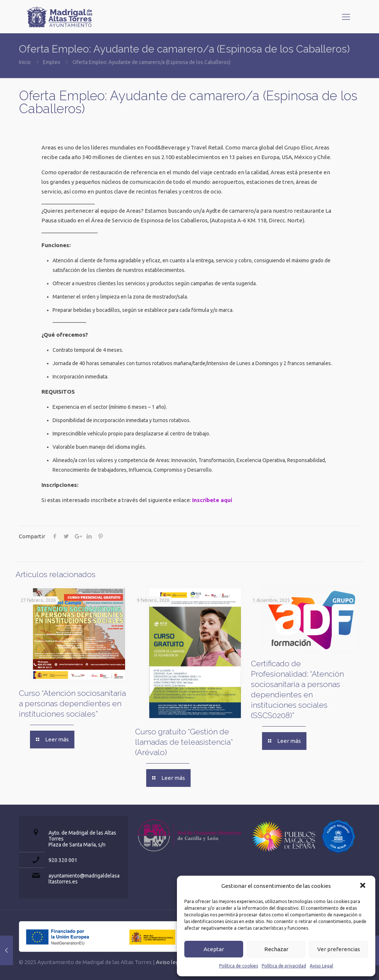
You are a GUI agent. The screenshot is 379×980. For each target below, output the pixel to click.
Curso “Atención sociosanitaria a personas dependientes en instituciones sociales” (72, 703)
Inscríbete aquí (212, 500)
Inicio (25, 62)
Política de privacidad (284, 966)
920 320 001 (63, 860)
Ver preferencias (339, 949)
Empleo (52, 62)
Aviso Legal (321, 966)
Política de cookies (239, 966)
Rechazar (276, 949)
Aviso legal (170, 962)
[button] (363, 886)
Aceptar (214, 949)
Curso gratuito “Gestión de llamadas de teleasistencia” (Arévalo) (184, 742)
